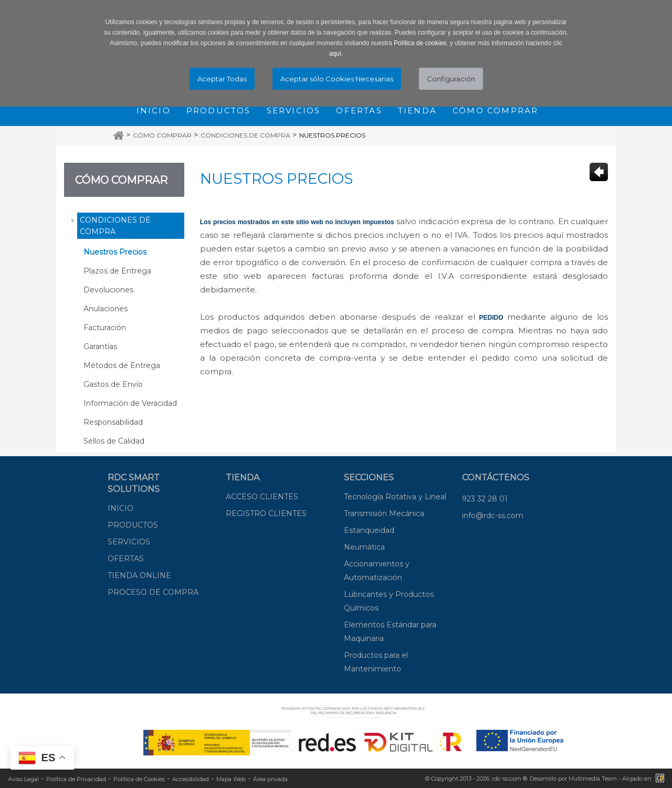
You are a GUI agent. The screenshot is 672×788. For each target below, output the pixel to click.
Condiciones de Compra (245, 135)
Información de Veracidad (130, 403)
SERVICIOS (129, 542)
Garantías (100, 346)
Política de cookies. (421, 43)
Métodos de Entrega (122, 365)
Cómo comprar (495, 111)
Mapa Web (231, 779)
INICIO (120, 508)
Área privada (270, 779)
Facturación (105, 328)
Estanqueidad (369, 530)
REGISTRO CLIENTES (266, 513)
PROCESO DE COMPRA (153, 592)
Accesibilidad (191, 779)
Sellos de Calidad (114, 441)
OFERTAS (126, 559)
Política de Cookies (139, 779)
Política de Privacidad (76, 779)
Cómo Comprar (162, 135)
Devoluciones (108, 290)
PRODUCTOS (133, 525)
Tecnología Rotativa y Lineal (395, 497)
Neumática (364, 547)
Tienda (417, 111)
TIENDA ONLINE (139, 575)
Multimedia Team (593, 779)
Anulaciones (106, 309)
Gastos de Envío (113, 384)
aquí (335, 54)
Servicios (294, 111)
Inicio (154, 111)
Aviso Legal (23, 779)
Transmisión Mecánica (384, 513)
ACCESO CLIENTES (262, 497)
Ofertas (359, 111)
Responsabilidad (113, 422)
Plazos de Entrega (117, 271)
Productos (219, 111)
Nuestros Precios (332, 135)
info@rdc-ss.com (493, 516)
